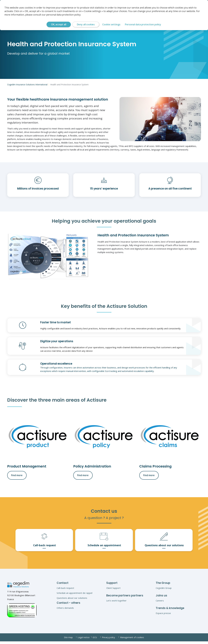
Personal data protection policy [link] (143, 24)
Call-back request (65, 590)
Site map (70, 640)
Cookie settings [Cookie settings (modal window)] (111, 24)
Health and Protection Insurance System (66, 84)
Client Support (113, 590)
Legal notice (84, 640)
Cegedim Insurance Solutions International (26, 84)
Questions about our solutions (72, 600)
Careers (160, 603)
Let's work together (116, 603)
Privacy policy (111, 640)
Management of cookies (132, 640)
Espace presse (163, 616)
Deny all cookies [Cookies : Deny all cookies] (86, 24)
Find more (16, 475)
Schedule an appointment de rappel (74, 595)
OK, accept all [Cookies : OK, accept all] (59, 24)
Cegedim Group (164, 590)
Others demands (65, 610)
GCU (97, 640)
